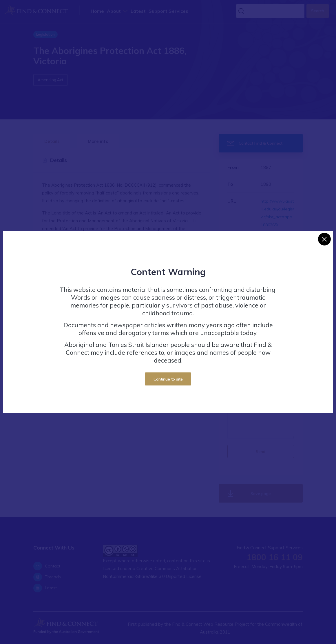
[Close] (324, 239)
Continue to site (168, 379)
